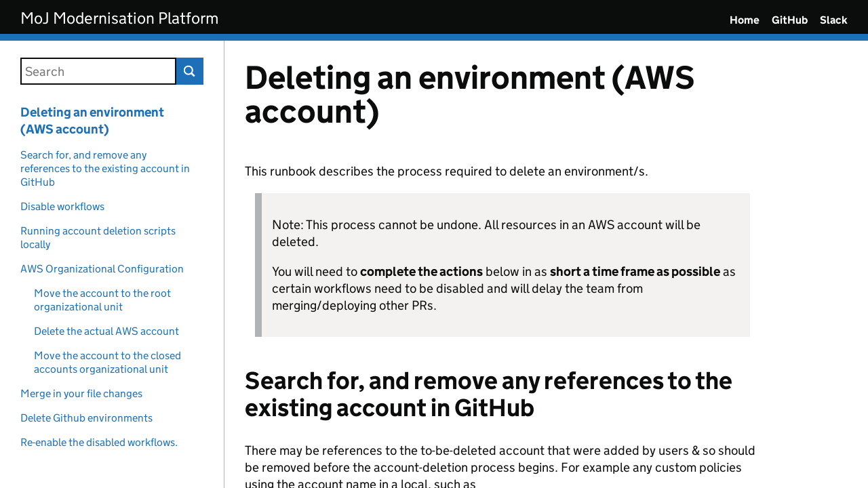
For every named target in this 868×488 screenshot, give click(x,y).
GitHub (790, 20)
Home (745, 20)
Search (190, 71)
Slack (834, 20)
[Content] (546, 264)
